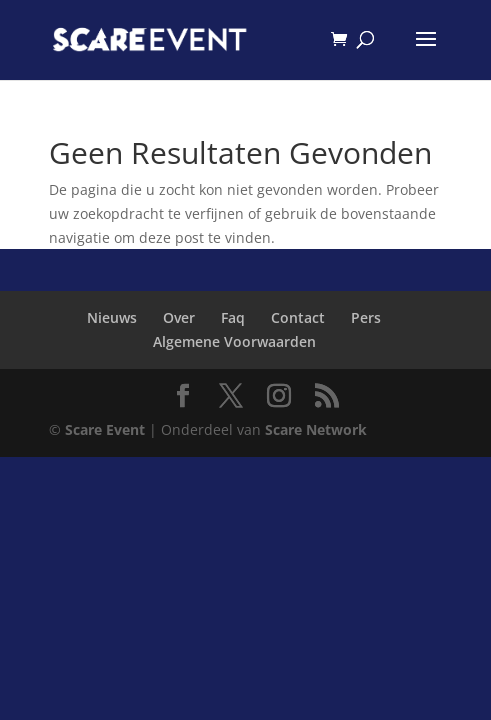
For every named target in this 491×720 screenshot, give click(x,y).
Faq (233, 317)
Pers (366, 317)
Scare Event (105, 429)
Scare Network (316, 429)
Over (179, 317)
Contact (298, 317)
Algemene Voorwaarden (234, 341)
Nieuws (112, 317)
